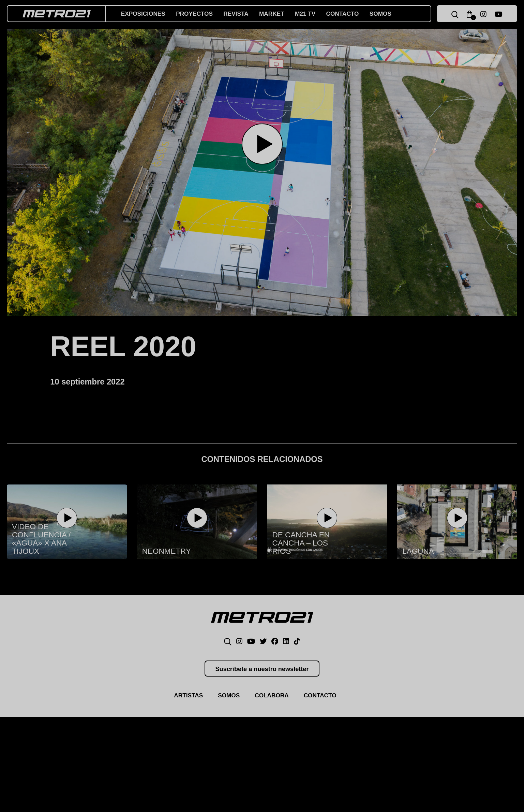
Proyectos (198, 14)
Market (278, 14)
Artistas (186, 699)
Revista (241, 14)
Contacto (351, 14)
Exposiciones (144, 14)
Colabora (272, 699)
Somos (391, 14)
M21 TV (312, 14)
